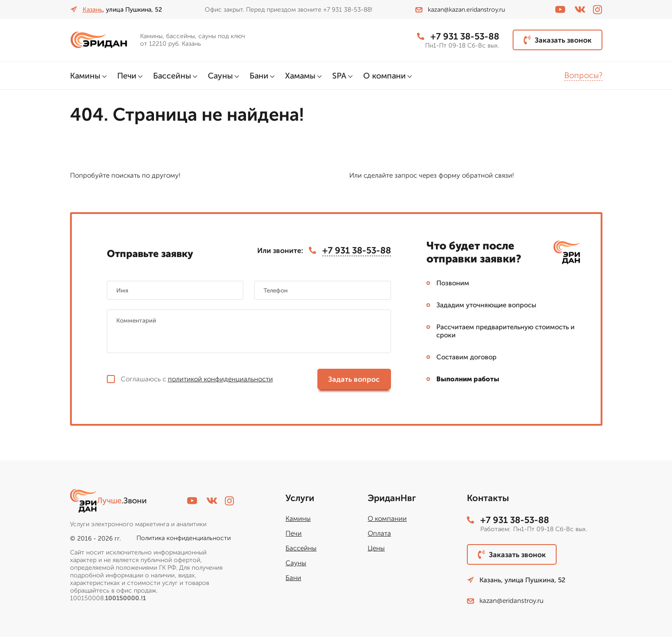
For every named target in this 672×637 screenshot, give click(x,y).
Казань (92, 10)
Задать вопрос (354, 379)
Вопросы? (583, 75)
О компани (384, 76)
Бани (259, 76)
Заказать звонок (558, 40)
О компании (387, 519)
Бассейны (172, 76)
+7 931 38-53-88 (458, 36)
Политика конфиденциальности (184, 538)
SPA (339, 76)
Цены (376, 548)
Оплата (379, 533)
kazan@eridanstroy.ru (505, 601)
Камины (85, 76)
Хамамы (300, 76)
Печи (127, 76)
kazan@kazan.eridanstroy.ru (460, 10)
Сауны (220, 76)
